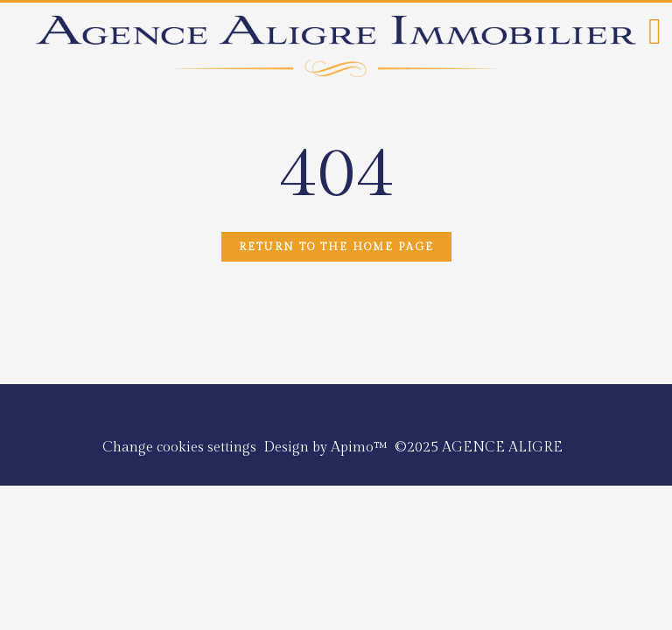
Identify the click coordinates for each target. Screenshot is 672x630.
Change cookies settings (179, 448)
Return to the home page (336, 247)
